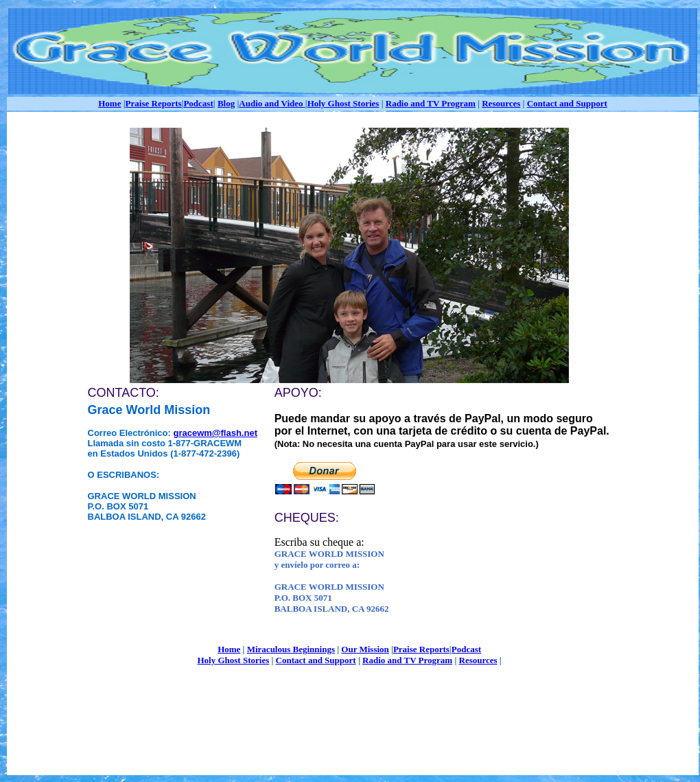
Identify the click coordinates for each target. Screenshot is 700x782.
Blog (226, 103)
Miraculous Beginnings (291, 649)
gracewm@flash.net (215, 433)
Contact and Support (567, 103)
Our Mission (365, 649)
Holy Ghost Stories (343, 103)
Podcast (198, 103)
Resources (501, 103)
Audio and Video (272, 103)
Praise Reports (154, 103)
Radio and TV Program (431, 103)
